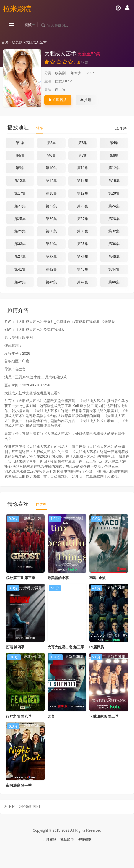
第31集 (82, 231)
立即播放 (58, 100)
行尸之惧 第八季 (19, 716)
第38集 (51, 257)
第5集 (20, 156)
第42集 (51, 269)
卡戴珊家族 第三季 (104, 716)
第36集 (114, 244)
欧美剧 (17, 42)
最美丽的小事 (58, 578)
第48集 (114, 282)
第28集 (114, 219)
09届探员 (97, 647)
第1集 (20, 143)
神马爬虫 (67, 840)
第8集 (114, 156)
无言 (51, 716)
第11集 (82, 168)
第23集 (82, 206)
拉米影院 (17, 9)
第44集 (114, 269)
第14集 (51, 181)
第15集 (82, 181)
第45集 (20, 282)
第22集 (51, 206)
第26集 (51, 219)
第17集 (20, 193)
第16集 (114, 181)
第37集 (20, 257)
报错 (86, 100)
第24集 (114, 206)
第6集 (52, 156)
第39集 (82, 257)
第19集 (82, 193)
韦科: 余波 (98, 578)
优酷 (40, 128)
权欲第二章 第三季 (21, 578)
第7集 (83, 156)
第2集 (52, 143)
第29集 (20, 231)
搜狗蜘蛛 (84, 840)
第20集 (114, 193)
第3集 (83, 143)
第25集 (20, 219)
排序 (121, 128)
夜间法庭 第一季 (19, 786)
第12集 (114, 168)
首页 (5, 42)
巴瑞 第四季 (15, 647)
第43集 (82, 269)
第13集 (20, 181)
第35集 (82, 244)
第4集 (114, 143)
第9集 (20, 168)
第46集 (51, 282)
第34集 (51, 244)
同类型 (41, 504)
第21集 (20, 206)
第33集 (20, 244)
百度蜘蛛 (50, 840)
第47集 (82, 282)
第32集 (114, 231)
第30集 (51, 231)
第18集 (51, 193)
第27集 (82, 219)
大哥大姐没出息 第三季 (66, 647)
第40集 (114, 257)
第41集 (20, 269)
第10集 (51, 168)
